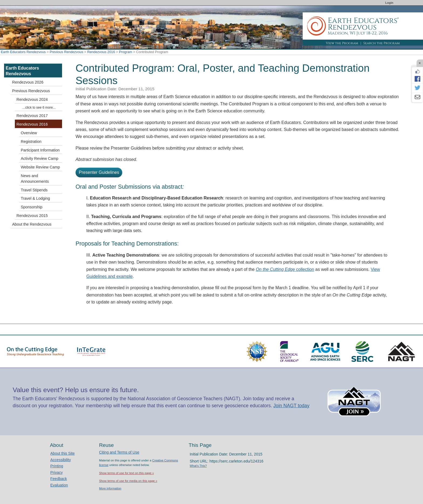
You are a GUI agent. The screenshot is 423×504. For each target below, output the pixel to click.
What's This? (198, 466)
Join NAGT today (291, 406)
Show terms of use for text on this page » (126, 473)
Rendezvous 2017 (32, 116)
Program (126, 52)
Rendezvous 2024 (32, 99)
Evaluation (59, 485)
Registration (31, 141)
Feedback (59, 479)
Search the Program (382, 43)
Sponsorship (32, 207)
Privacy (57, 472)
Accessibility (61, 460)
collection (285, 269)
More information (110, 488)
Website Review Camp (40, 167)
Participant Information (40, 150)
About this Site (63, 453)
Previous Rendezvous (66, 52)
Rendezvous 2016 (101, 52)
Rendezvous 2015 (32, 216)
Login (389, 3)
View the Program (342, 43)
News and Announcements (35, 179)
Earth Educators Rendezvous (23, 52)
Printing (57, 466)
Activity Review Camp (40, 158)
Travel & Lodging (35, 198)
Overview (29, 133)
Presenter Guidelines (99, 172)
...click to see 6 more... (39, 108)
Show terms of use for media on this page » (128, 481)
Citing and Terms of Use (119, 452)
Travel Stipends (34, 190)
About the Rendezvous (32, 224)
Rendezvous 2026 (28, 82)
